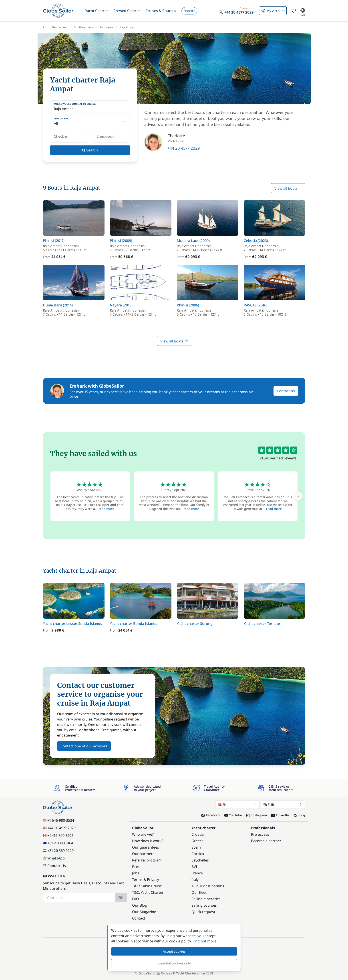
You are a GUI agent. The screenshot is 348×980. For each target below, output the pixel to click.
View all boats (288, 188)
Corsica (198, 854)
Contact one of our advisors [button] (84, 746)
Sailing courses (204, 905)
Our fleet (199, 892)
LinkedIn (280, 815)
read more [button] (106, 509)
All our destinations (208, 886)
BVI (194, 867)
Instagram (257, 815)
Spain (196, 847)
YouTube (233, 815)
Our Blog (140, 905)
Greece (197, 841)
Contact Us (54, 866)
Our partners (143, 854)
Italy (195, 879)
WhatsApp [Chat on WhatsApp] (54, 858)
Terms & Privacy (146, 879)
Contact (139, 918)
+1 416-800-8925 (58, 835)
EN (237, 805)
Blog (299, 815)
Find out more (204, 941)
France (197, 873)
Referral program (147, 860)
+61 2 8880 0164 (58, 843)
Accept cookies (174, 951)
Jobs (136, 873)
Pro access (260, 834)
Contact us (286, 391)
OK (121, 897)
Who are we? (143, 834)
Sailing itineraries (206, 899)
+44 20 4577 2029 (184, 148)
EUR (283, 805)
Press (137, 867)
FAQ (136, 899)
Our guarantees (146, 847)
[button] (97, 11)
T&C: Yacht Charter (148, 892)
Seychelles (200, 860)
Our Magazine (144, 912)
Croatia (198, 834)
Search (90, 150)
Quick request (203, 912)
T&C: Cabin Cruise (147, 886)
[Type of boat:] (90, 122)
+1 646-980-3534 (58, 820)
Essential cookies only (174, 963)
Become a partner (266, 841)
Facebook (211, 815)
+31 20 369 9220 (58, 851)
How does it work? (148, 841)
